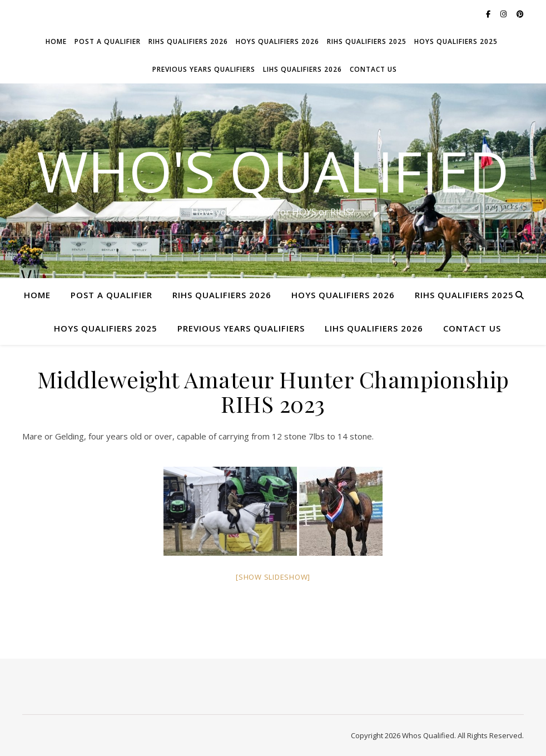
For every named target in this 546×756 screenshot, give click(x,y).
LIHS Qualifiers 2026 (302, 69)
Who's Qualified (273, 171)
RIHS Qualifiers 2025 (367, 41)
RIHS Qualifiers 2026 (188, 41)
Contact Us (373, 69)
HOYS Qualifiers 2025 (456, 41)
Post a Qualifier (108, 41)
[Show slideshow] (273, 577)
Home (56, 41)
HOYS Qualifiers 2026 (277, 41)
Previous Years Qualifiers (204, 69)
